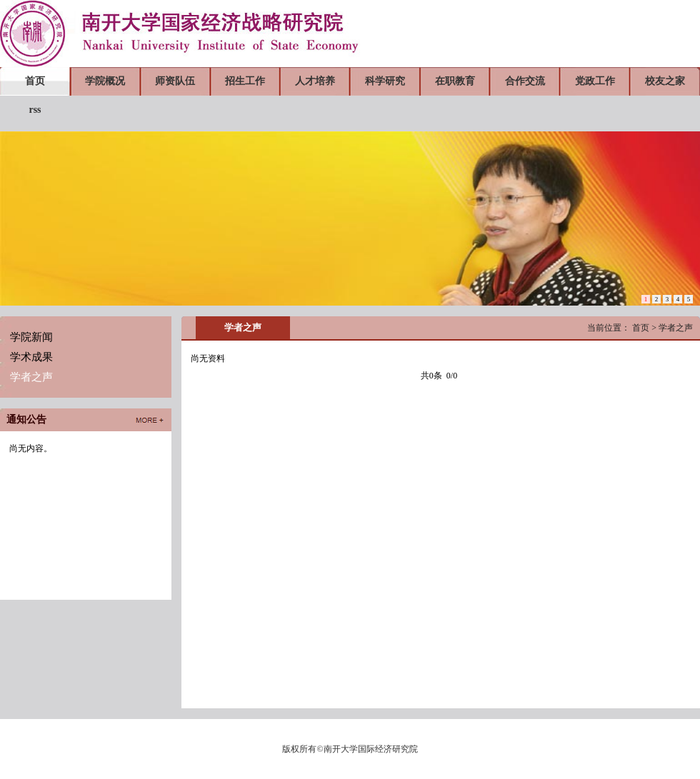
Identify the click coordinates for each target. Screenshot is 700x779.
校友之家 (665, 81)
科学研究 (385, 81)
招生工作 (245, 81)
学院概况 (105, 81)
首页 (35, 81)
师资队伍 (175, 81)
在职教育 (455, 81)
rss (35, 110)
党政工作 (595, 81)
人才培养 (315, 81)
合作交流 (525, 81)
